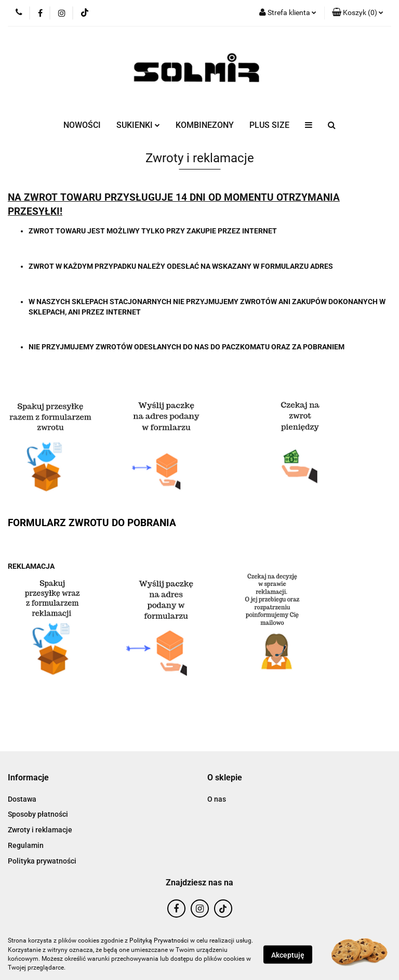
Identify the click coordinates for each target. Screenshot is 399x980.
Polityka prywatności (42, 861)
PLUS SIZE (269, 125)
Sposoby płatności (38, 814)
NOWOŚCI (82, 125)
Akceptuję (288, 955)
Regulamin (26, 845)
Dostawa (22, 799)
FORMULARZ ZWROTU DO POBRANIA (92, 523)
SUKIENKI (138, 125)
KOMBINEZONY (205, 125)
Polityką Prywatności (159, 940)
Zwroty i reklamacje (40, 830)
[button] (358, 13)
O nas (217, 799)
